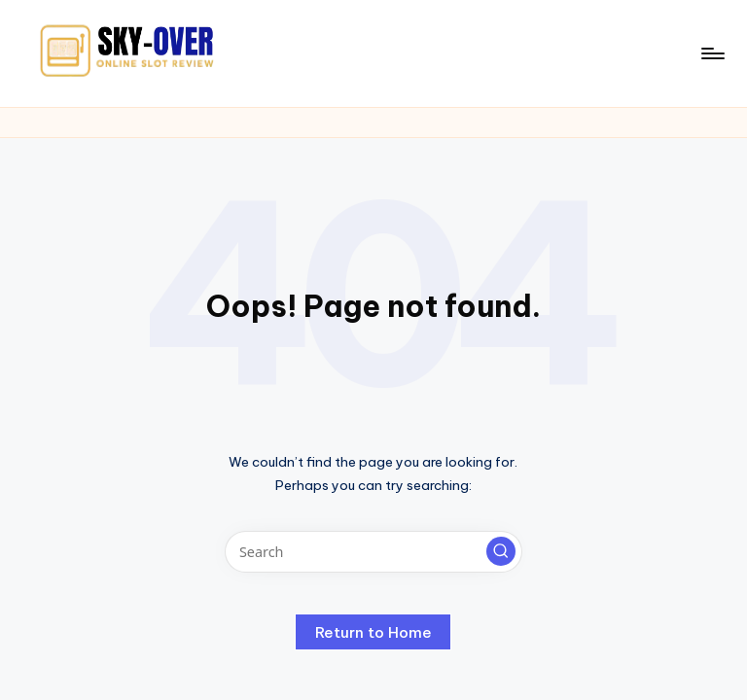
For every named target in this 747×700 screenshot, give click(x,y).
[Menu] (711, 53)
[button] (501, 551)
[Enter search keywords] (373, 552)
